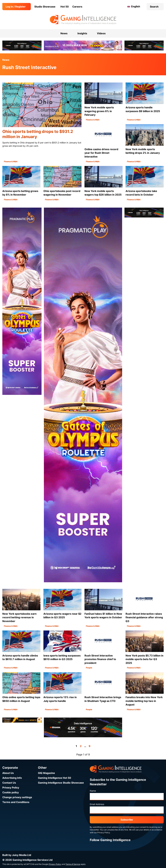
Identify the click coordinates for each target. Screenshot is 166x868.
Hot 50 (65, 7)
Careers (77, 7)
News (6, 60)
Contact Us (9, 783)
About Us (8, 773)
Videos (101, 33)
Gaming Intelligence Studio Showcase (61, 783)
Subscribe (127, 820)
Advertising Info (12, 778)
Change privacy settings (17, 797)
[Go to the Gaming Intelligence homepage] (83, 20)
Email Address (97, 804)
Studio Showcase (45, 7)
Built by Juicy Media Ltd (17, 855)
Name (93, 791)
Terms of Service (73, 864)
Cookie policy (11, 792)
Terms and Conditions (16, 802)
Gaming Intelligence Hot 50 (55, 778)
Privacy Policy (11, 788)
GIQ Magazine (46, 773)
